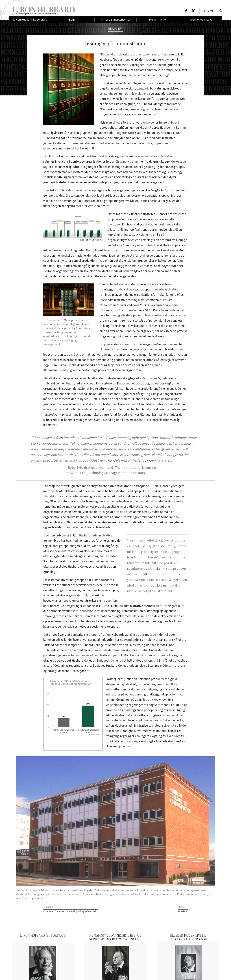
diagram (125, 196)
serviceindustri (90, 611)
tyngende (143, 89)
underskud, (128, 89)
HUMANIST (116, 29)
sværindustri (70, 611)
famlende (149, 75)
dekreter (84, 143)
